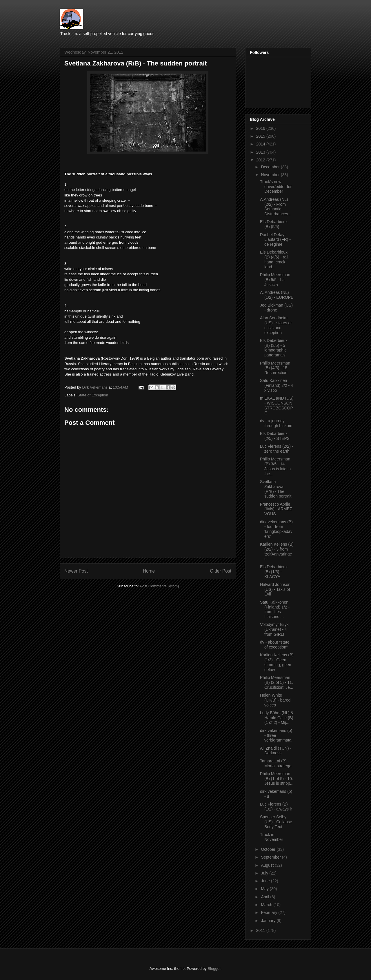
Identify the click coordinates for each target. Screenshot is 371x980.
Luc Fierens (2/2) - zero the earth (277, 449)
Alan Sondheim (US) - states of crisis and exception (276, 325)
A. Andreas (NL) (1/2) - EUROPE (277, 295)
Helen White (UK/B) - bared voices (275, 700)
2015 (261, 136)
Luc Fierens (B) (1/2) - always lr (276, 807)
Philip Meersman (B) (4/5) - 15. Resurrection (275, 368)
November (271, 175)
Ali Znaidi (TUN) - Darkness (276, 751)
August (268, 865)
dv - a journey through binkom (276, 423)
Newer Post (76, 571)
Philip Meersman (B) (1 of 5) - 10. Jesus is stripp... (277, 779)
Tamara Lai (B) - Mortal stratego (276, 763)
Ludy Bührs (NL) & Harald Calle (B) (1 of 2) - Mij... (277, 718)
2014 (261, 144)
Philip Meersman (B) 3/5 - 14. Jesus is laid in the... (275, 466)
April (265, 897)
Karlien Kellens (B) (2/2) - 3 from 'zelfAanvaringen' (277, 551)
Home (149, 571)
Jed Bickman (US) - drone (276, 308)
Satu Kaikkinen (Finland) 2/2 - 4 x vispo (277, 385)
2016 (261, 128)
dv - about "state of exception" (275, 645)
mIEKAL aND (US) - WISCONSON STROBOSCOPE (277, 405)
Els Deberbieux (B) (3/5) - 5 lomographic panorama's (274, 348)
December (271, 167)
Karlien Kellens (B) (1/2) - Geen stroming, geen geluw (277, 662)
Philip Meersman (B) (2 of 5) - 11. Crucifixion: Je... (277, 682)
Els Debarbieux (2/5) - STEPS (275, 436)
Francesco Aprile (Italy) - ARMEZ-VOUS (277, 509)
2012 (261, 160)
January (269, 921)
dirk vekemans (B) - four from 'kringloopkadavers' (276, 529)
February (270, 912)
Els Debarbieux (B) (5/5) (274, 224)
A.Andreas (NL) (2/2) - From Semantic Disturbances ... (276, 207)
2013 (261, 152)
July (265, 873)
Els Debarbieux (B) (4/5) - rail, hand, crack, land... (275, 259)
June (266, 881)
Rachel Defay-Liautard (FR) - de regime (275, 240)
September (271, 857)
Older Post (221, 571)
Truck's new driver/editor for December (276, 187)
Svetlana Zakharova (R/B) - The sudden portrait (276, 489)
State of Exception (93, 395)
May (265, 889)
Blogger (214, 969)
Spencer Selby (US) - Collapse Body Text (276, 822)
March (267, 905)
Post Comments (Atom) (159, 586)
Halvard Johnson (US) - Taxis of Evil (275, 589)
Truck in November (272, 837)
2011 (261, 930)
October (269, 849)
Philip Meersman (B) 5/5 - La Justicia (275, 280)
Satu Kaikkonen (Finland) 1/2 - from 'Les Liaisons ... (275, 609)
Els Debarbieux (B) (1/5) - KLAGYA (274, 572)
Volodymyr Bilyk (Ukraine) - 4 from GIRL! (274, 629)
